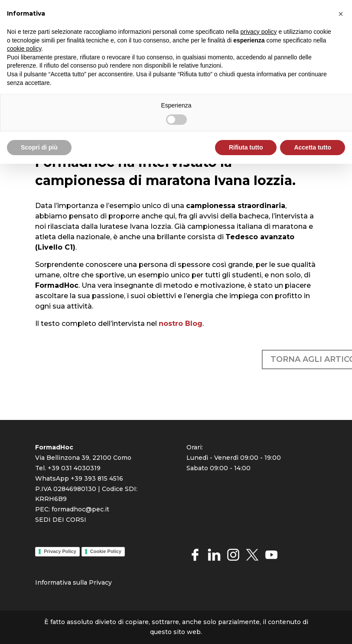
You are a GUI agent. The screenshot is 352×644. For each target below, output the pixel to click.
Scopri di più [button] (39, 147)
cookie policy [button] (24, 49)
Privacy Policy (60, 551)
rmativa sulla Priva (76, 582)
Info (41, 582)
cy (108, 582)
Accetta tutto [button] (313, 147)
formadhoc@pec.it (80, 509)
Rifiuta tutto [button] (246, 147)
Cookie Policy (106, 551)
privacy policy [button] (259, 32)
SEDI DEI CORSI (61, 520)
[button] (341, 14)
